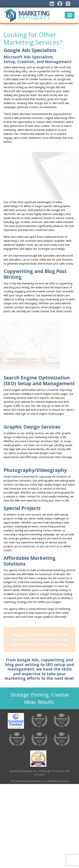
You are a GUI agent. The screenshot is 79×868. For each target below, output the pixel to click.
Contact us (19, 635)
